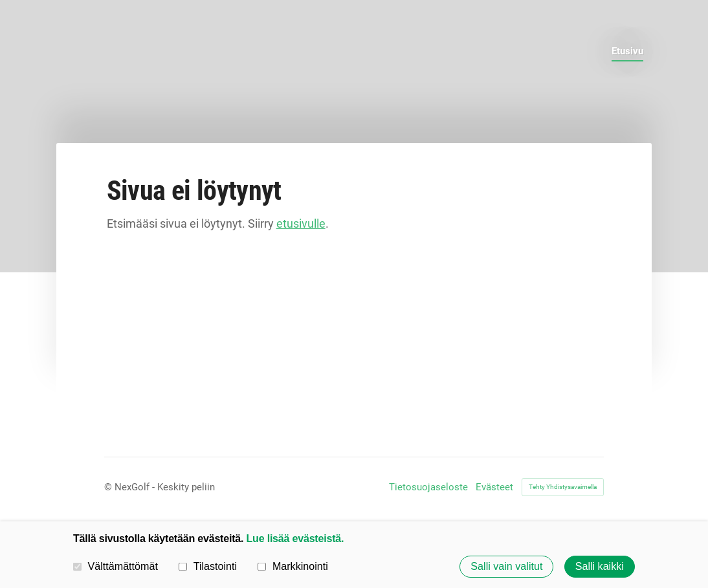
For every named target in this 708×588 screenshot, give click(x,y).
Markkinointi (293, 566)
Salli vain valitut (506, 567)
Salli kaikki (600, 567)
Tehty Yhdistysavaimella (563, 487)
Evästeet (494, 487)
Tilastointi (208, 566)
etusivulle (301, 223)
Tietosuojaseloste (428, 487)
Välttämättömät (116, 566)
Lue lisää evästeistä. (295, 538)
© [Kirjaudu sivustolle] (109, 487)
